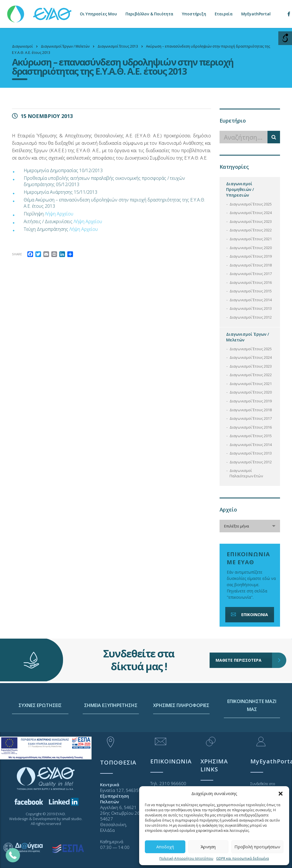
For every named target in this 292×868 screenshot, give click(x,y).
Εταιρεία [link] (224, 14)
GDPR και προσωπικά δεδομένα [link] (243, 858)
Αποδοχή (165, 847)
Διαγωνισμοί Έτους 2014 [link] (251, 300)
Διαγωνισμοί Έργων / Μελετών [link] (248, 337)
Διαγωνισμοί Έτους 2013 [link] (251, 308)
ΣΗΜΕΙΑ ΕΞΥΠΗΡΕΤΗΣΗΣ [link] (111, 728)
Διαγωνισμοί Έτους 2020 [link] (251, 248)
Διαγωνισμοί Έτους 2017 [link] (251, 274)
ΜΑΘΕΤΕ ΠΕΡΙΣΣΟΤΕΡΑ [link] (244, 640)
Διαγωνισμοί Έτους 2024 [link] (251, 213)
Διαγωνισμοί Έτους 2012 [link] (251, 317)
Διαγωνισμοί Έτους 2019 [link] (251, 256)
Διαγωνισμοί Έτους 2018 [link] (251, 265)
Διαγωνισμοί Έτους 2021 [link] (251, 239)
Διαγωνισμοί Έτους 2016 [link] (251, 282)
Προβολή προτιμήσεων (257, 847)
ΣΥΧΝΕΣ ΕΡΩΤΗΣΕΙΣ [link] (40, 728)
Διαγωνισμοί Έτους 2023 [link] (251, 221)
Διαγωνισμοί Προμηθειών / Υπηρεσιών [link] (240, 189)
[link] (40, 11)
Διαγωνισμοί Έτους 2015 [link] (251, 291)
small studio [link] (72, 819)
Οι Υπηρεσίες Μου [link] (98, 14)
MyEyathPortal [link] (256, 14)
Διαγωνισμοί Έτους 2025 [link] (251, 204)
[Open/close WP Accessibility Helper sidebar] (285, 38)
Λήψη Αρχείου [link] (59, 214)
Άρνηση (208, 847)
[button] (281, 794)
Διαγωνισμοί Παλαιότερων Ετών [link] (246, 473)
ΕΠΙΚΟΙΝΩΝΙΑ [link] (249, 615)
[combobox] (250, 526)
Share (17, 254)
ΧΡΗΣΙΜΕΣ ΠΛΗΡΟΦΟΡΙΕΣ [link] (181, 728)
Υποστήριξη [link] (194, 14)
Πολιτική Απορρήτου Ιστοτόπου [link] (186, 858)
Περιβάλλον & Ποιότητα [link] (149, 14)
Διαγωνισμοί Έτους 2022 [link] (251, 230)
